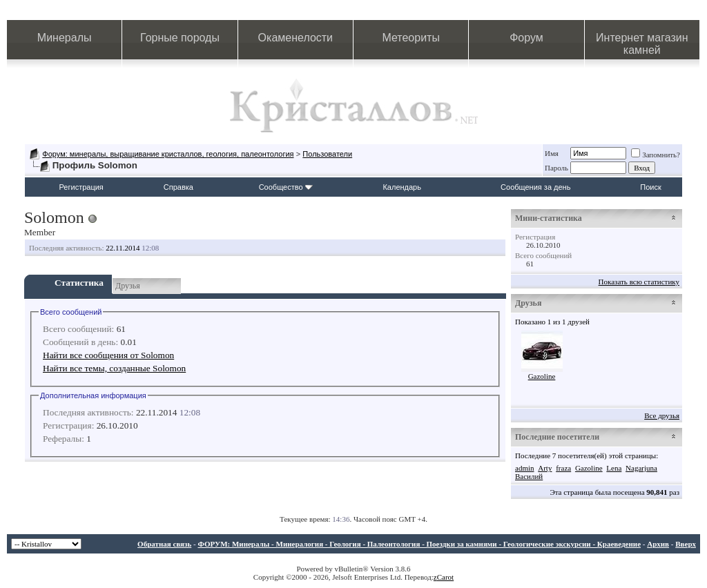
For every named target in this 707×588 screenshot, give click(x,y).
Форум (526, 38)
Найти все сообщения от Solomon (108, 355)
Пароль (556, 168)
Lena (614, 468)
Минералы (65, 38)
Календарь (402, 187)
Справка (178, 187)
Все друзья (662, 415)
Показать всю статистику (639, 282)
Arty (545, 468)
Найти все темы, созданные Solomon (114, 368)
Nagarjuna (641, 468)
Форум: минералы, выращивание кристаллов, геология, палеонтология (168, 154)
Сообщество (286, 187)
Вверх (686, 544)
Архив (658, 544)
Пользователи (327, 154)
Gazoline (542, 376)
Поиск (650, 187)
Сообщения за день (535, 187)
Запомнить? (656, 155)
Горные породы (180, 38)
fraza (563, 468)
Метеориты (410, 38)
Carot (445, 577)
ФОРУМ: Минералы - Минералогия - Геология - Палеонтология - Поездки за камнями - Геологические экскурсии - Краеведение (419, 544)
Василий (529, 476)
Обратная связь (164, 544)
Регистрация (81, 187)
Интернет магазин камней (642, 44)
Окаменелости (296, 38)
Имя (552, 153)
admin (525, 468)
